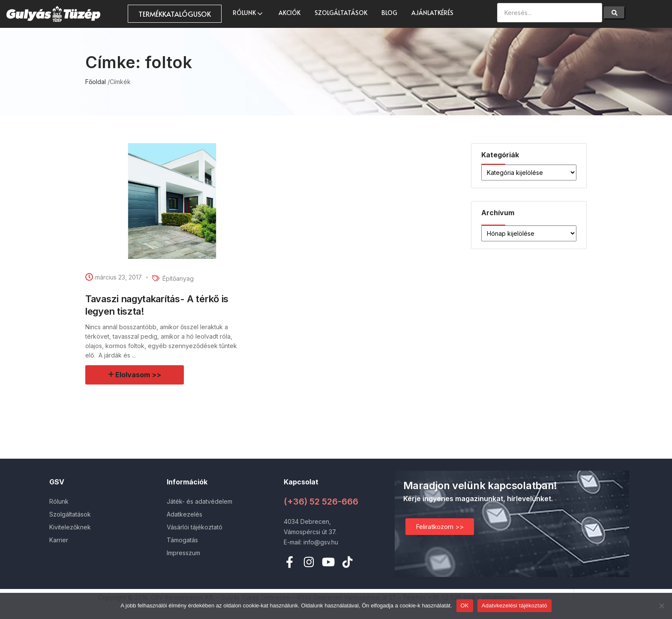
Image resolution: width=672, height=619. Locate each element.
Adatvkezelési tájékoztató (514, 605)
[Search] (615, 13)
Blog (389, 13)
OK (465, 605)
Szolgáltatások (341, 13)
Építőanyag (178, 278)
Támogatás (182, 540)
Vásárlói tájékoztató (195, 527)
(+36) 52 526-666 (321, 502)
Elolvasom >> (139, 375)
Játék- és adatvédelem (199, 501)
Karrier (59, 540)
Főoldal (96, 82)
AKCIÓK (289, 13)
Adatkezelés (184, 514)
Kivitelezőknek (70, 527)
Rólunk (249, 13)
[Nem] (661, 606)
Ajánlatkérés (432, 13)
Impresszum (183, 553)
